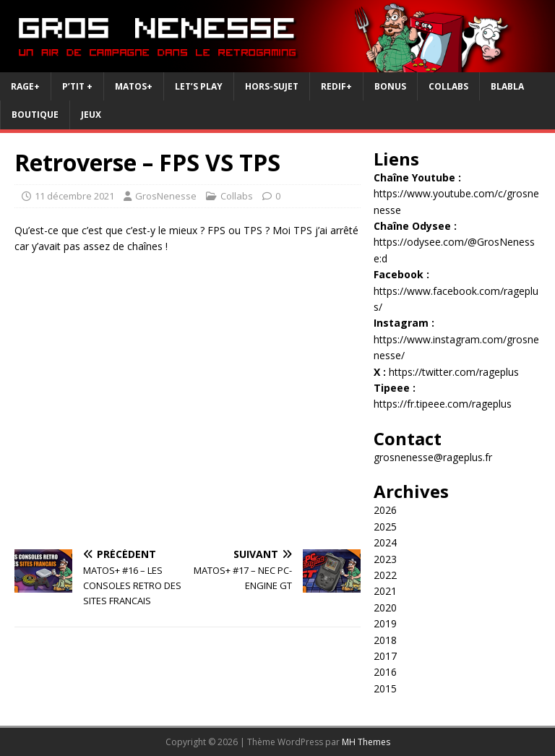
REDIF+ (336, 86)
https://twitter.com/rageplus (454, 372)
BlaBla (507, 86)
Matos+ (134, 86)
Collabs (448, 86)
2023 (385, 559)
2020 (385, 607)
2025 (385, 527)
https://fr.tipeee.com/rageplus (443, 404)
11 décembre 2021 (74, 196)
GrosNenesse (166, 196)
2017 (385, 656)
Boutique (35, 115)
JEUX (91, 115)
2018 (385, 640)
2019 (385, 623)
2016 (385, 672)
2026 (385, 510)
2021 (385, 591)
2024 (385, 542)
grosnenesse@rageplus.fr (433, 457)
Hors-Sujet (272, 86)
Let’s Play (199, 86)
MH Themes (366, 742)
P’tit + (77, 86)
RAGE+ (25, 86)
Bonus (390, 86)
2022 (385, 575)
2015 (385, 688)
